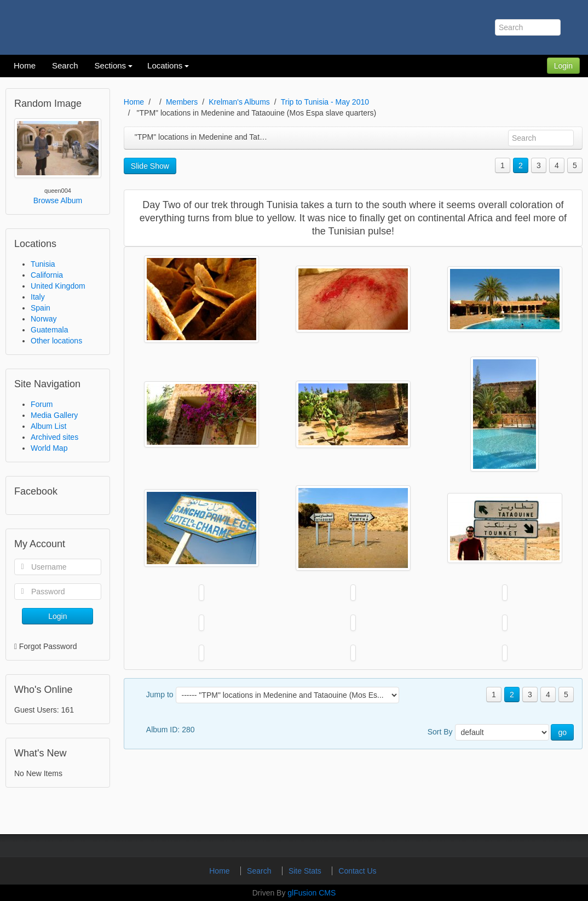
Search (260, 871)
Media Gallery (54, 415)
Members (182, 102)
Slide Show (150, 166)
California (47, 275)
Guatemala (49, 330)
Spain (41, 308)
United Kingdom (58, 286)
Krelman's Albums (239, 102)
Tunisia (43, 264)
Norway (44, 319)
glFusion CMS (312, 893)
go (562, 732)
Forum (42, 404)
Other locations (56, 341)
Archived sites (54, 437)
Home (134, 102)
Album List (48, 426)
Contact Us (357, 871)
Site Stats (306, 871)
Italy (38, 297)
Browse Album (58, 200)
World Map (49, 448)
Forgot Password (48, 646)
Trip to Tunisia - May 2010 (325, 102)
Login (563, 66)
